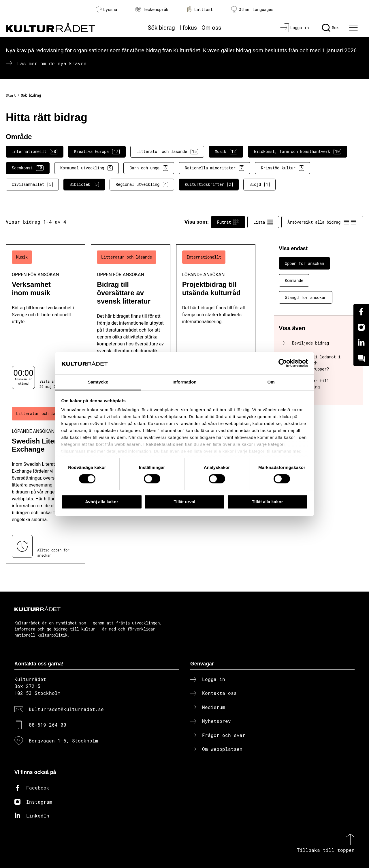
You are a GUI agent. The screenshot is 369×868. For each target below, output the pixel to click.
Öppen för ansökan (304, 263)
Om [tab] (271, 382)
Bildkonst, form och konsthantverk (298, 151)
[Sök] (330, 28)
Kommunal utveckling (86, 168)
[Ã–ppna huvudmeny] (354, 28)
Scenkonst (28, 168)
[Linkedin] (361, 343)
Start (11, 95)
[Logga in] (294, 28)
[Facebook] (361, 312)
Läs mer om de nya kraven (52, 63)
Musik (226, 151)
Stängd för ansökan (306, 297)
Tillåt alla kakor (267, 502)
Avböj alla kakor (102, 502)
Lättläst (200, 9)
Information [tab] (184, 382)
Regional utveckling (142, 184)
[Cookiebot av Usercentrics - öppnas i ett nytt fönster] (283, 363)
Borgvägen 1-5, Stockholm (63, 741)
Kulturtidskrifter (209, 184)
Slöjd (259, 184)
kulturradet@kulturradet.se (66, 709)
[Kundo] (361, 358)
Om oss (211, 28)
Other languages (252, 9)
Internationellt (35, 151)
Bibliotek (84, 184)
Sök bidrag (161, 28)
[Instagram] (361, 327)
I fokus (188, 28)
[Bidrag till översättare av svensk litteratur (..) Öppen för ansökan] (130, 320)
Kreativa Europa (97, 151)
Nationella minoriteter (214, 168)
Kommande (294, 280)
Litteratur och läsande (167, 151)
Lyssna (106, 9)
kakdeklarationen (165, 445)
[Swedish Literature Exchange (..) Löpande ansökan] (45, 482)
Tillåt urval (185, 502)
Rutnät (228, 222)
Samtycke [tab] (98, 382)
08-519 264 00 (48, 725)
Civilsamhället (32, 184)
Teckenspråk (152, 9)
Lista (263, 222)
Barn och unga (149, 168)
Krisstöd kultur (283, 168)
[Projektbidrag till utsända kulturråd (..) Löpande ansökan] (216, 320)
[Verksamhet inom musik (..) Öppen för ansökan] (45, 320)
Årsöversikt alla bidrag (322, 222)
